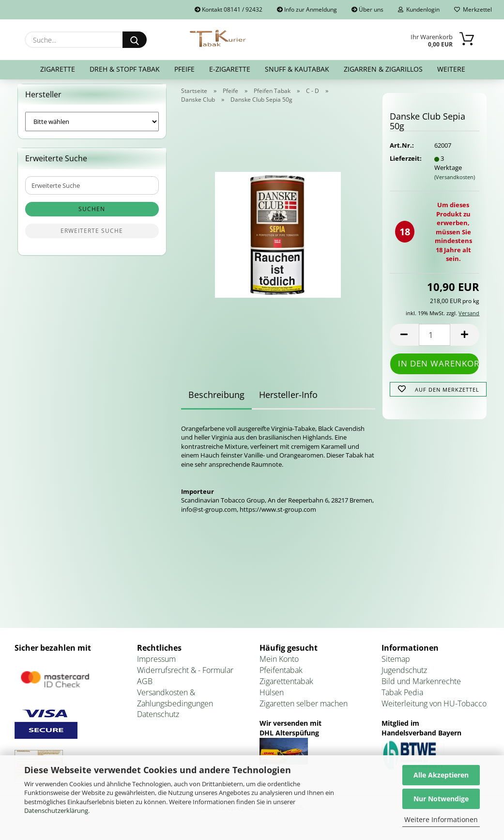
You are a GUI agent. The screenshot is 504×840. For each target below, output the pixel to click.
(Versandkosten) (455, 183)
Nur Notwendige (441, 799)
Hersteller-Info (288, 400)
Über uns (367, 9)
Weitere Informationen (441, 819)
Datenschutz (158, 720)
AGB (145, 687)
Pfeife (184, 69)
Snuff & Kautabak (297, 69)
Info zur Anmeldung (307, 9)
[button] (404, 341)
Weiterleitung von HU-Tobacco (434, 709)
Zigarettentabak (286, 687)
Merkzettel (473, 9)
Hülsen (272, 698)
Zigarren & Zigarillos (383, 69)
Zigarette (58, 69)
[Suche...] (135, 40)
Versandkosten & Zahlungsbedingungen (175, 704)
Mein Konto (279, 665)
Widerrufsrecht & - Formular (185, 676)
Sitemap (396, 665)
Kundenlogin (419, 9)
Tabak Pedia (402, 698)
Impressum (156, 665)
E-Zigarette (230, 69)
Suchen (92, 215)
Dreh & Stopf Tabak (125, 69)
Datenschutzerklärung (56, 810)
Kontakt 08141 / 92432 (229, 9)
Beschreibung (216, 400)
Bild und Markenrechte (421, 687)
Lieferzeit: (405, 165)
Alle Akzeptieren (441, 775)
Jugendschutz (404, 676)
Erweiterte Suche (92, 237)
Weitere (451, 69)
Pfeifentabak (281, 676)
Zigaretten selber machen (304, 709)
